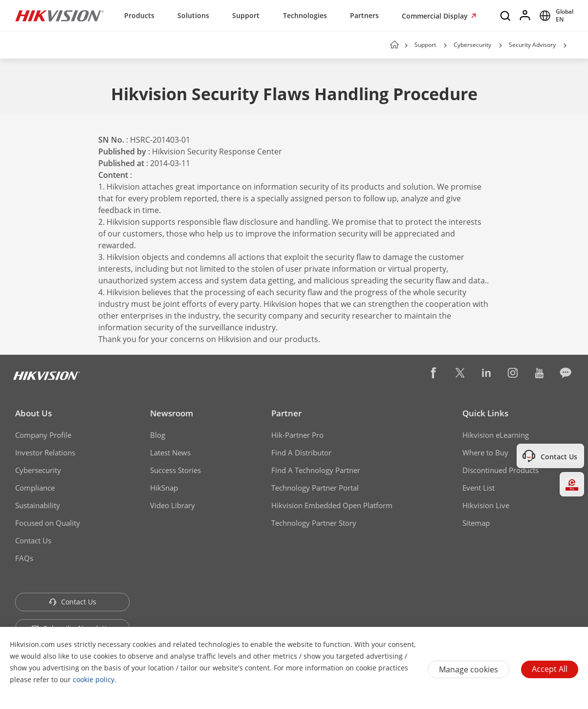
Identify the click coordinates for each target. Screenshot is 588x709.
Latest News (170, 452)
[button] (445, 45)
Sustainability (38, 505)
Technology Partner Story (314, 523)
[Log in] (525, 16)
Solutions (193, 15)
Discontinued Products (501, 470)
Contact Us (33, 540)
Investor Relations (45, 452)
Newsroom (172, 413)
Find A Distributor (301, 452)
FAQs (24, 558)
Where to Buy (485, 452)
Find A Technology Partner (316, 470)
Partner (286, 413)
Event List (479, 488)
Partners (364, 15)
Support (246, 15)
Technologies (305, 15)
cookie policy (94, 679)
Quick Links (485, 413)
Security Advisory (532, 45)
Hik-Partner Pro (297, 435)
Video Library (173, 505)
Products (139, 15)
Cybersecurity (472, 45)
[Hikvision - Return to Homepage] (60, 16)
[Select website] (555, 16)
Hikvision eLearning (496, 435)
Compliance (35, 488)
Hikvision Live (486, 505)
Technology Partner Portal (315, 488)
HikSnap (164, 488)
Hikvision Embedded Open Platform (332, 505)
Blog (158, 435)
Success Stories (175, 470)
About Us (33, 413)
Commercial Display (436, 16)
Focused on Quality (48, 523)
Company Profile (43, 435)
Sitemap (476, 523)
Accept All (550, 669)
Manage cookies (468, 669)
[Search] (506, 16)
